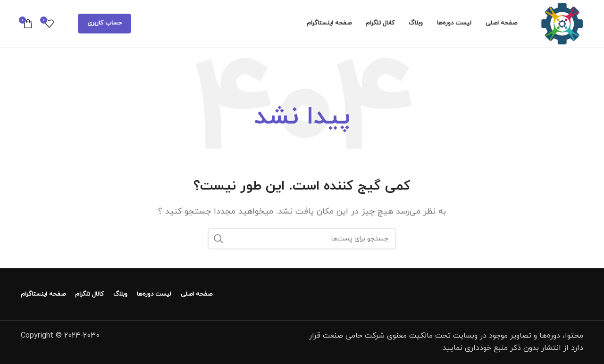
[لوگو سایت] (562, 23)
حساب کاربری (105, 23)
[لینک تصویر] (528, 294)
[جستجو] (302, 239)
